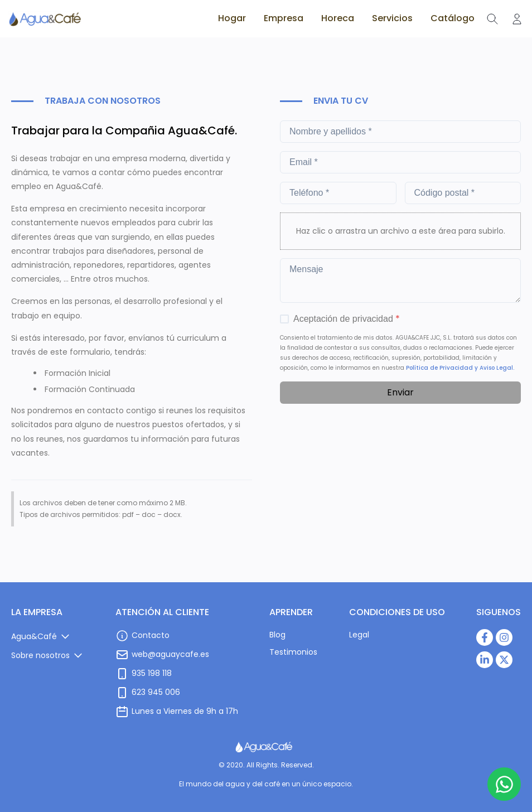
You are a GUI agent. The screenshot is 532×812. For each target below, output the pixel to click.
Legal (359, 635)
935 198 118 (152, 673)
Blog (277, 635)
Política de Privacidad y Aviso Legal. (460, 368)
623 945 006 (156, 692)
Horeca (338, 18)
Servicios (392, 18)
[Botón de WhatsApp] (504, 784)
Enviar (400, 392)
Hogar (232, 18)
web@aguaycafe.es (170, 654)
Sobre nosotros (40, 655)
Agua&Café (34, 636)
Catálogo (453, 18)
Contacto (151, 635)
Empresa (284, 18)
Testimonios (293, 652)
